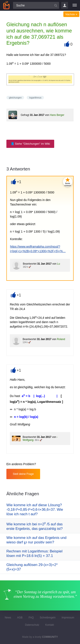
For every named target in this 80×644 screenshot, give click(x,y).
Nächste (71, 14)
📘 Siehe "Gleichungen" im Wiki (30, 144)
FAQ (31, 618)
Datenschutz (32, 625)
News (8, 618)
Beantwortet (30, 264)
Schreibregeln (48, 618)
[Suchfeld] (36, 5)
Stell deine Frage (23, 474)
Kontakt (50, 625)
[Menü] (75, 5)
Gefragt (25, 115)
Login (65, 5)
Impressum (68, 618)
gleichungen (15, 98)
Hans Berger (57, 115)
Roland (61, 339)
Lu (59, 264)
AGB (20, 618)
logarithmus (35, 98)
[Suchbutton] (56, 5)
